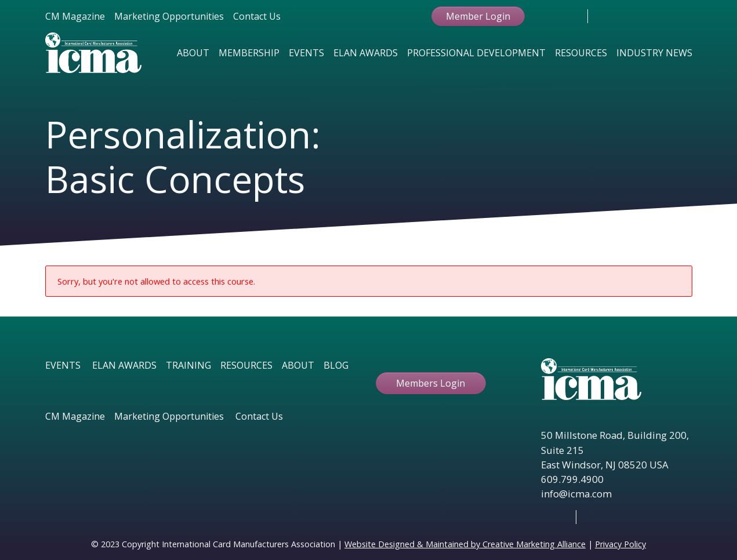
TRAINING (188, 365)
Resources (581, 53)
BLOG (336, 365)
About (193, 53)
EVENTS (63, 365)
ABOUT (298, 365)
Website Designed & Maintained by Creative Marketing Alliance (465, 544)
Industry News (654, 53)
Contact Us (257, 16)
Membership (249, 53)
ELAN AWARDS (124, 365)
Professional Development (476, 53)
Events (306, 53)
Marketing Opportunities (169, 16)
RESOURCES (246, 365)
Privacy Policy (620, 544)
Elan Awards (366, 53)
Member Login (478, 16)
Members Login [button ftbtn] (431, 383)
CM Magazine (75, 16)
